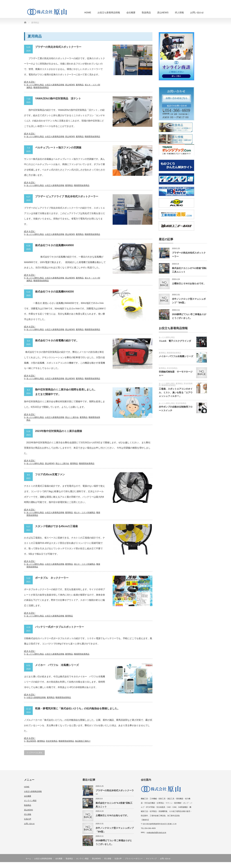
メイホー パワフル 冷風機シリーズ (57, 665)
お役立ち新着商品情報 (109, 13)
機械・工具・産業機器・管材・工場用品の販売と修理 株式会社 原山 (177, 866)
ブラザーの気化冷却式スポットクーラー (58, 47)
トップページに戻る (34, 753)
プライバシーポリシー (134, 859)
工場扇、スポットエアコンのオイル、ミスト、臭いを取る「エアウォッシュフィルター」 (176, 392)
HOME (88, 13)
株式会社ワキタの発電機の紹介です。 (57, 340)
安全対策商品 (52, 741)
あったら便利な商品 (35, 85)
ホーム (28, 859)
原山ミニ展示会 (72, 417)
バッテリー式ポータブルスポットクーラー (60, 627)
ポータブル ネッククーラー (52, 578)
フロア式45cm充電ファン (50, 474)
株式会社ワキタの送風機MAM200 (54, 292)
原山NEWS (163, 13)
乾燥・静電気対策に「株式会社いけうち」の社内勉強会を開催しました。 (77, 708)
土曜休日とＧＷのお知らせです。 (189, 284)
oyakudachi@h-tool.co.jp (156, 832)
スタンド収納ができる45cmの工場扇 (56, 526)
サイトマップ (151, 859)
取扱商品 (146, 13)
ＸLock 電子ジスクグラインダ (175, 341)
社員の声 (28, 819)
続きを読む (30, 82)
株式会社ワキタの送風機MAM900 (54, 245)
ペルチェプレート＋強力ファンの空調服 (58, 148)
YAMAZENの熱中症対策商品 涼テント (58, 98)
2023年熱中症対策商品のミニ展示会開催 (59, 431)
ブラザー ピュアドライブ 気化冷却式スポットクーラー (67, 196)
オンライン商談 (30, 801)
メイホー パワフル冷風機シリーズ (176, 356)
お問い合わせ (197, 13)
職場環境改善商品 (41, 88)
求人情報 (179, 13)
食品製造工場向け (83, 741)
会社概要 (131, 13)
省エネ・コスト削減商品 (85, 513)
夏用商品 (80, 85)
